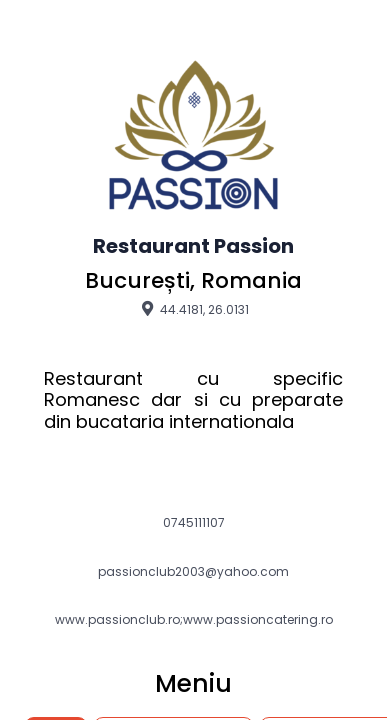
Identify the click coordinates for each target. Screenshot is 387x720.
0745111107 (194, 523)
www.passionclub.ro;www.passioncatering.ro (194, 620)
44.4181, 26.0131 (193, 309)
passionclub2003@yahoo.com (193, 572)
